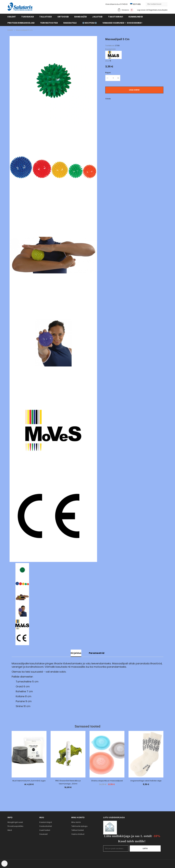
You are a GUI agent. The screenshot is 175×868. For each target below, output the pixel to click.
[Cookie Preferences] (4, 864)
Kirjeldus (76, 653)
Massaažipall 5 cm (24, 30)
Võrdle (108, 99)
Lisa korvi (134, 90)
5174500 (124, 4)
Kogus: (108, 73)
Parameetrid (97, 653)
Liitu (152, 848)
